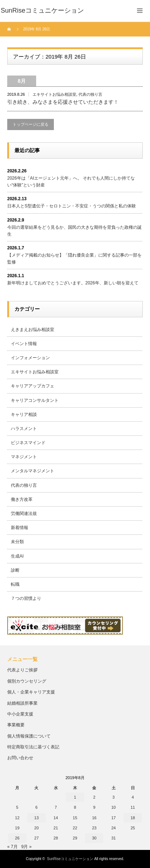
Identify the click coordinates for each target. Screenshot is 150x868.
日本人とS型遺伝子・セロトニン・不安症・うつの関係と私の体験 (72, 206)
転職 (15, 584)
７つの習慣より (26, 598)
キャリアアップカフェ (33, 386)
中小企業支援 (20, 714)
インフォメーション (30, 358)
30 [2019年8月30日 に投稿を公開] (94, 838)
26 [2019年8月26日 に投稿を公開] (17, 838)
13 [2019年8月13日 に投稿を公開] (37, 818)
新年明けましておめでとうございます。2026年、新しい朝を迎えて (73, 283)
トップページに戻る (31, 124)
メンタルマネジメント (33, 471)
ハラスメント (24, 429)
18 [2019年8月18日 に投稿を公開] (133, 818)
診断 (15, 570)
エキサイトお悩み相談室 (54, 94)
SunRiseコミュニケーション (70, 859)
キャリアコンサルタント (35, 400)
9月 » (27, 847)
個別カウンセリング (27, 681)
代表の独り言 (90, 94)
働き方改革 (22, 499)
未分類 (17, 542)
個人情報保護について (29, 736)
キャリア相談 (24, 414)
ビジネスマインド (28, 443)
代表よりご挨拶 (22, 670)
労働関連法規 (24, 514)
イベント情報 (24, 344)
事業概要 (16, 725)
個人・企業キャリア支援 (31, 692)
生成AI (17, 556)
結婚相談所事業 (22, 703)
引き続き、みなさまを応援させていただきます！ (63, 102)
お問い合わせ (20, 758)
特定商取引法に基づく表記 (33, 747)
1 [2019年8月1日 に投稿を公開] (75, 797)
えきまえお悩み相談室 (33, 330)
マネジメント (24, 457)
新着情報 (20, 528)
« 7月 (12, 847)
